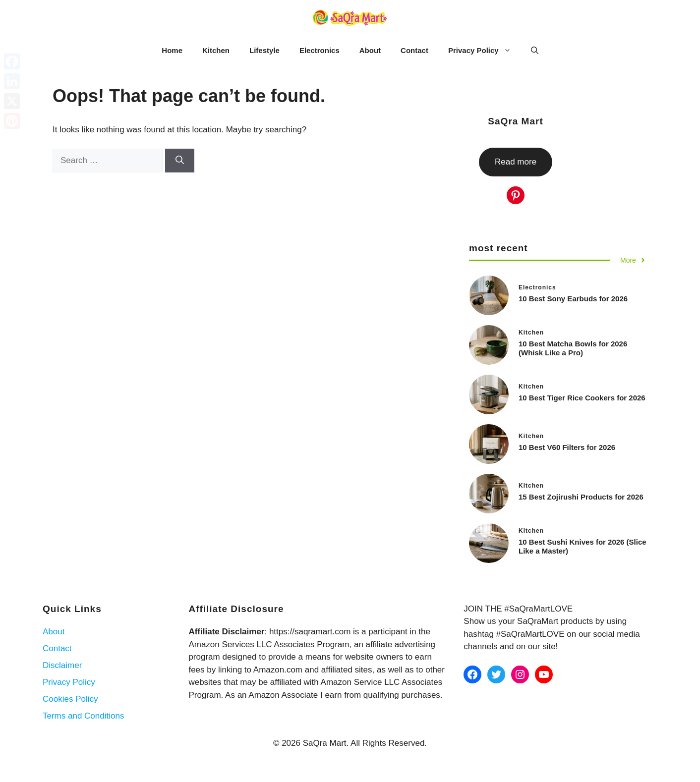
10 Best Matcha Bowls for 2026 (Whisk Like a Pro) (573, 348)
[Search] (180, 161)
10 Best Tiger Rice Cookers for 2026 (582, 398)
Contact (414, 50)
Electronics (320, 50)
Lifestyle (264, 50)
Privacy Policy (485, 51)
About (370, 50)
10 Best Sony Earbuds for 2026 (573, 299)
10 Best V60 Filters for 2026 (567, 447)
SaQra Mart (515, 121)
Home (172, 50)
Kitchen (216, 50)
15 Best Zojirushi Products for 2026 (581, 497)
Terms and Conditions (83, 716)
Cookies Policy (70, 699)
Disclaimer (62, 665)
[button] (535, 51)
